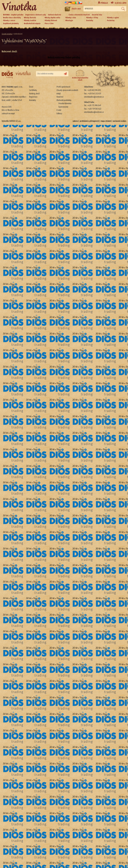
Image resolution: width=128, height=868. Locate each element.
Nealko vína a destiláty (12, 18)
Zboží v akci (73, 9)
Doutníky (90, 21)
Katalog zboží (34, 94)
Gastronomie (63, 107)
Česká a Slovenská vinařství (79, 15)
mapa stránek (106, 121)
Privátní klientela (65, 103)
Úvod (31, 87)
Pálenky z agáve (113, 18)
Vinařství (60, 97)
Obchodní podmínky (64, 100)
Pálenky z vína (71, 18)
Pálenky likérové (51, 21)
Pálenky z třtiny (92, 18)
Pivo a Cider (49, 24)
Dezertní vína (97, 15)
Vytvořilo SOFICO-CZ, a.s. (11, 121)
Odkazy (59, 113)
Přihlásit (104, 3)
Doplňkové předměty (11, 24)
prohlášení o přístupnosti (89, 121)
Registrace (33, 97)
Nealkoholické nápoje (32, 24)
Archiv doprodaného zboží (80, 75)
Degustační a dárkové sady (36, 15)
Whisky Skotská (30, 18)
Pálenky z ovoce (9, 21)
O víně (59, 110)
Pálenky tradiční (30, 21)
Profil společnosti (63, 87)
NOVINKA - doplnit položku (13, 15)
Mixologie (69, 21)
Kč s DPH (121, 3)
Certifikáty (33, 90)
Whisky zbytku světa (52, 18)
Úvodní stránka (7, 34)
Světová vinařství (54, 15)
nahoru (75, 121)
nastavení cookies (119, 121)
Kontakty (33, 100)
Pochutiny (111, 21)
